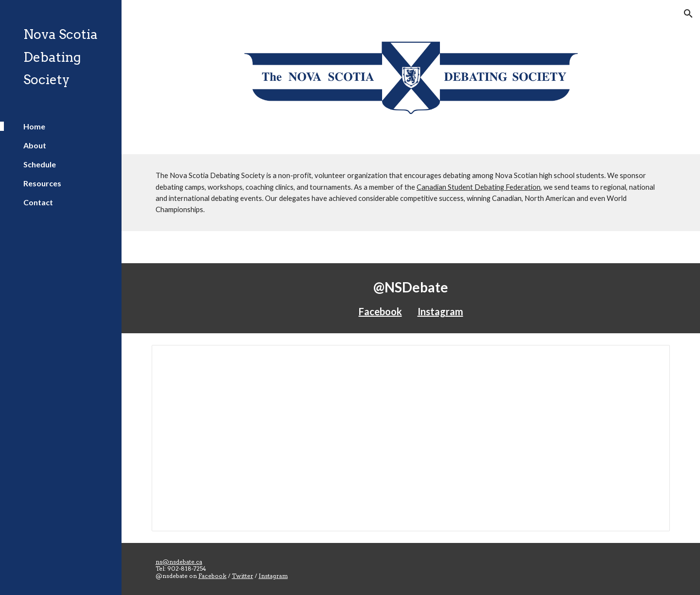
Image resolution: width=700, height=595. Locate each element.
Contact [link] (38, 202)
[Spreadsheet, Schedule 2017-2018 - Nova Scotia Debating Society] (411, 438)
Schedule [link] (40, 164)
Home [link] (34, 126)
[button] (688, 14)
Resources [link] (42, 183)
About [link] (35, 145)
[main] (411, 193)
